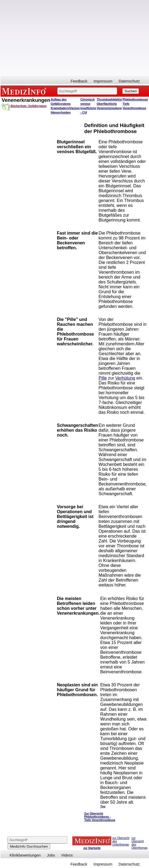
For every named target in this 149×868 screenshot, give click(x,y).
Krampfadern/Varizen (65, 108)
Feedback (79, 81)
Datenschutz (129, 81)
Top (103, 806)
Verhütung (125, 378)
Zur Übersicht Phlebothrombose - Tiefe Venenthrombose (100, 817)
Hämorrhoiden (61, 112)
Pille (103, 378)
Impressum (103, 81)
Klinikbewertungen (25, 855)
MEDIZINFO (25, 91)
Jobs (51, 855)
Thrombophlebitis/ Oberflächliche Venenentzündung (109, 104)
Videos (67, 855)
